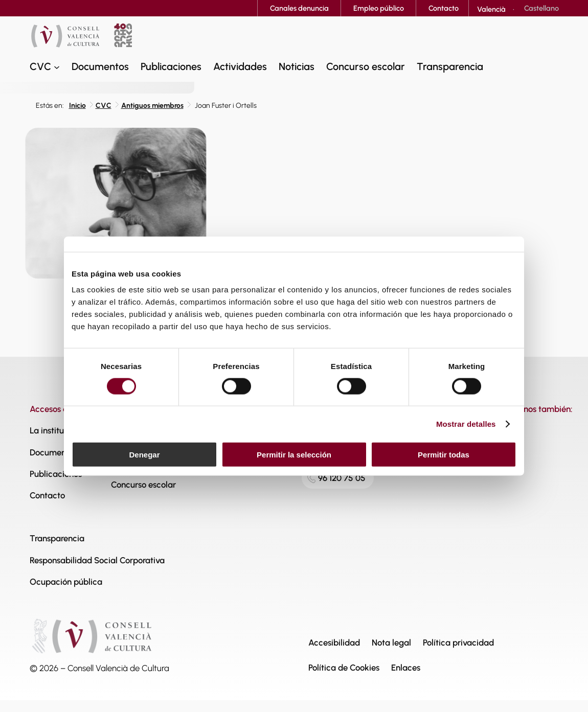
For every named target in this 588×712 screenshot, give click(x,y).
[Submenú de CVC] (57, 67)
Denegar (144, 455)
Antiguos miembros (152, 106)
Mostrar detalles (466, 423)
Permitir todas (444, 455)
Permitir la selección (294, 455)
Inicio (77, 106)
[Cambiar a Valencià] (491, 9)
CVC (104, 106)
